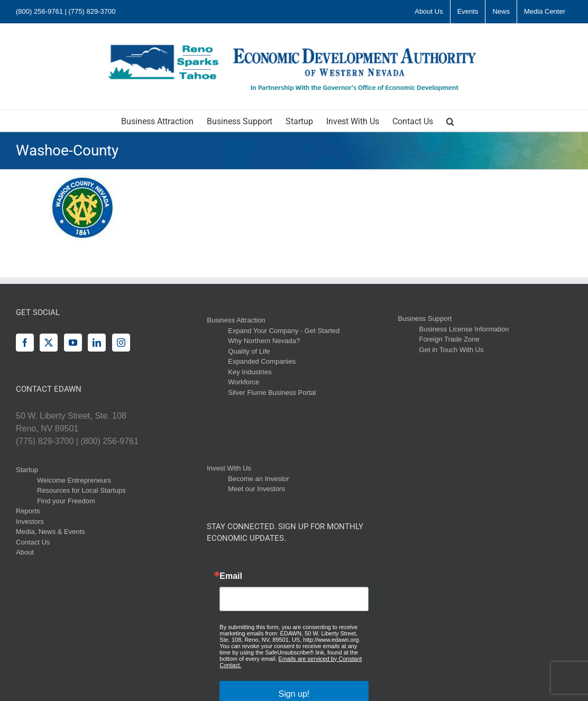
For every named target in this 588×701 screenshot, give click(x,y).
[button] (450, 121)
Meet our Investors (256, 489)
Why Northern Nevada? (264, 341)
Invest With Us (229, 468)
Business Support (425, 319)
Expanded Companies (262, 361)
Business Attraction (236, 320)
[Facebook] (25, 343)
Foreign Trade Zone (449, 339)
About (25, 552)
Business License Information (464, 329)
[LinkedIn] (97, 343)
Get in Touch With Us (452, 350)
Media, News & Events (50, 532)
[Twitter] (49, 343)
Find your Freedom (66, 501)
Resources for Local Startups (81, 490)
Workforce (244, 382)
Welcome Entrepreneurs (74, 480)
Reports (28, 511)
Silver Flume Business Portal (272, 393)
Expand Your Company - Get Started (284, 331)
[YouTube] (73, 343)
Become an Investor (259, 479)
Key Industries (250, 372)
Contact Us (33, 542)
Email (231, 576)
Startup (27, 470)
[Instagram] (121, 343)
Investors (30, 522)
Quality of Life (249, 351)
